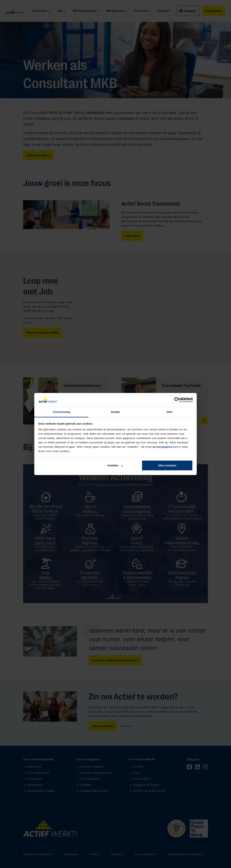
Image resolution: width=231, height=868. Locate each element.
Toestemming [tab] (61, 412)
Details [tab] (115, 412)
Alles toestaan (167, 465)
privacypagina (162, 447)
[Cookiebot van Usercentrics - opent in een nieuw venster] (177, 400)
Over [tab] (170, 412)
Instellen (115, 465)
